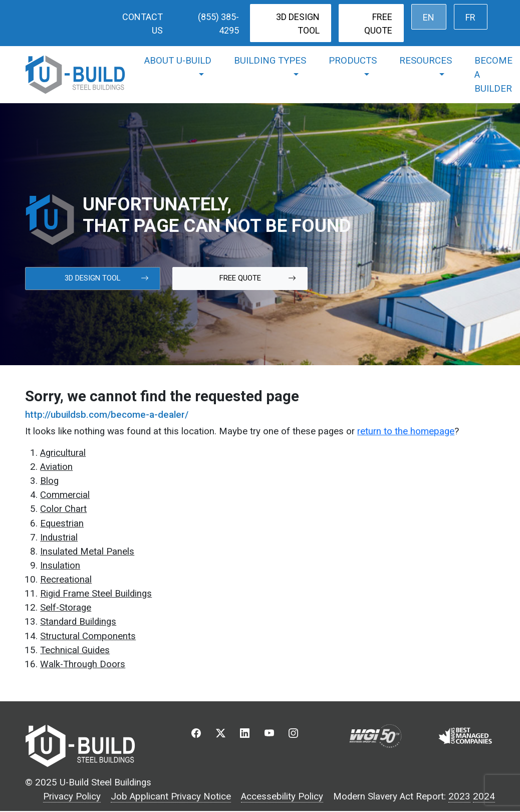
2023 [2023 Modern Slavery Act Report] (459, 796)
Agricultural (63, 453)
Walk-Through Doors (83, 664)
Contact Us (143, 24)
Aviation (56, 467)
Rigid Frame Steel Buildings (96, 594)
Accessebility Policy (282, 796)
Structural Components (88, 636)
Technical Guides (75, 650)
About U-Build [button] (178, 61)
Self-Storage (66, 608)
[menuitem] (429, 17)
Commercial (65, 495)
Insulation (60, 566)
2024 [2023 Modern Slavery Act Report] (484, 796)
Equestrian (62, 523)
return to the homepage (406, 431)
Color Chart (63, 509)
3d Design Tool (107, 278)
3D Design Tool (298, 24)
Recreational (66, 580)
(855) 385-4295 (218, 24)
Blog (49, 481)
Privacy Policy (72, 796)
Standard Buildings (78, 622)
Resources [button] (426, 61)
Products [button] (353, 61)
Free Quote (378, 24)
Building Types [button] (270, 61)
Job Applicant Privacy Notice (171, 796)
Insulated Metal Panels (87, 552)
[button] (196, 736)
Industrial (59, 537)
